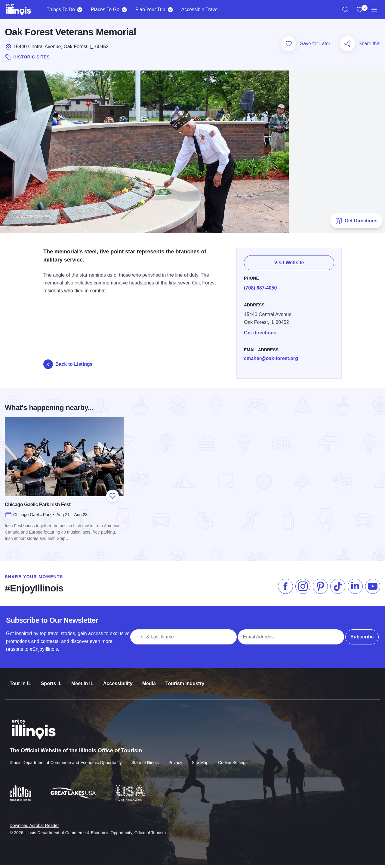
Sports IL (51, 680)
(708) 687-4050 (262, 287)
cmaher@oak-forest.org (272, 357)
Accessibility (118, 680)
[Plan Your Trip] (170, 10)
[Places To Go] (124, 10)
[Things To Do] (80, 10)
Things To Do (61, 9)
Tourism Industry (185, 680)
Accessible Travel (200, 9)
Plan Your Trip (150, 9)
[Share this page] (347, 46)
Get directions (261, 332)
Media (149, 680)
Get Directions (356, 223)
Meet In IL (82, 680)
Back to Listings (68, 367)
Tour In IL (20, 680)
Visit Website (290, 263)
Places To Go (105, 9)
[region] (345, 10)
